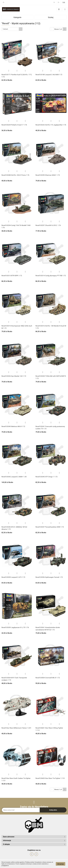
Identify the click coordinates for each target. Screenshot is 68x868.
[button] (64, 3)
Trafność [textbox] (5, 29)
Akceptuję (61, 864)
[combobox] (12, 29)
